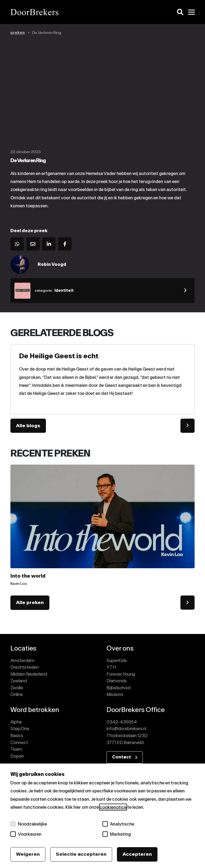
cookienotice (113, 807)
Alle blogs (28, 426)
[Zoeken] (180, 12)
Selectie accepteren (81, 854)
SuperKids (117, 661)
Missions (115, 695)
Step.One (20, 729)
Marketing (117, 834)
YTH (111, 668)
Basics (17, 736)
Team (16, 750)
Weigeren (28, 854)
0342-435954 (122, 722)
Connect (19, 743)
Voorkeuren (26, 834)
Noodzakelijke (29, 824)
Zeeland (19, 681)
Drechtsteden (25, 668)
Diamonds (117, 681)
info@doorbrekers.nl (126, 729)
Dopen (17, 757)
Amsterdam (22, 661)
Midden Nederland (29, 674)
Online (17, 695)
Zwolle (17, 688)
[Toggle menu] (191, 12)
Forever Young (121, 674)
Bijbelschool (119, 688)
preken (18, 33)
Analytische (118, 824)
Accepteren (137, 854)
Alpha (16, 722)
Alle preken (30, 603)
